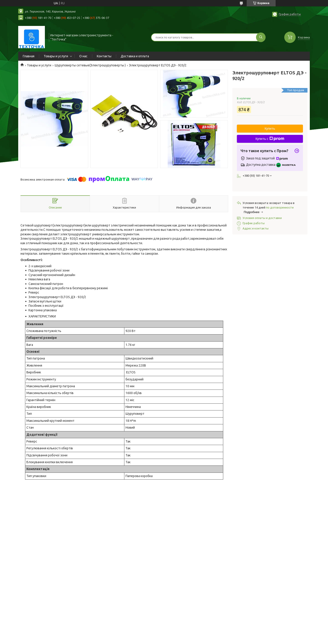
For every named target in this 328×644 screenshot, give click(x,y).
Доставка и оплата (135, 56)
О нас (83, 56)
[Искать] (261, 37)
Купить (270, 128)
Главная (29, 56)
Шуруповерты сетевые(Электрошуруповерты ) (90, 65)
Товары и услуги (56, 56)
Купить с (270, 139)
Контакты (104, 56)
